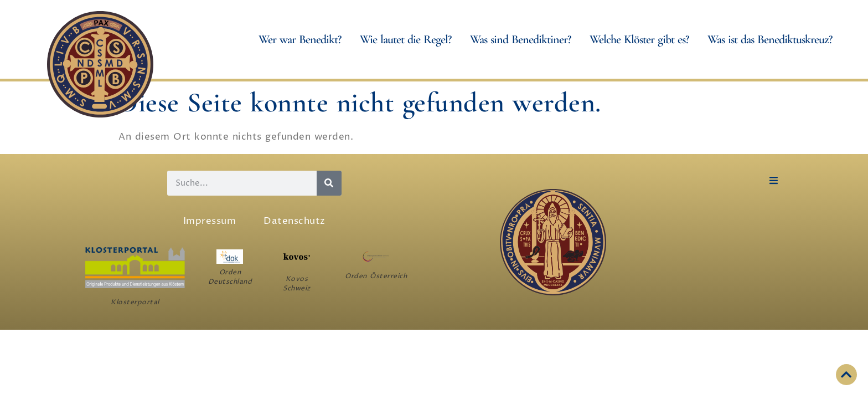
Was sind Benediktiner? (523, 39)
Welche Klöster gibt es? (642, 39)
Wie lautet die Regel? (408, 39)
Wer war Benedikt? (303, 39)
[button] (774, 180)
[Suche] (329, 183)
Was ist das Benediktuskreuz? (773, 39)
